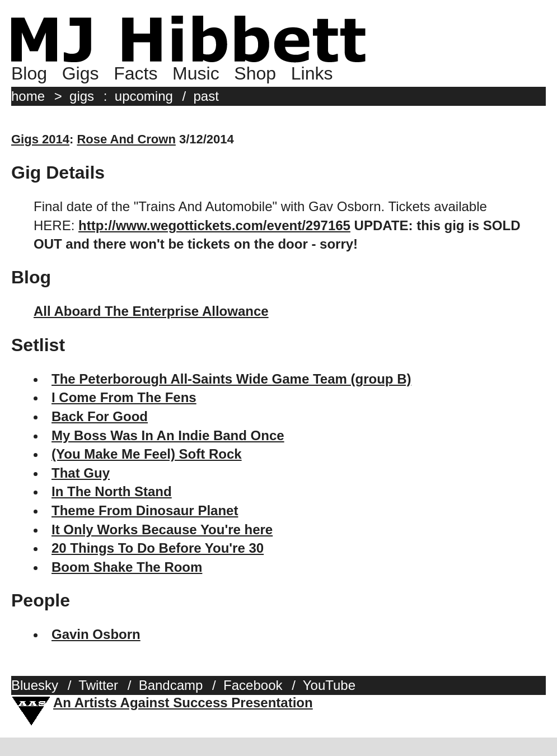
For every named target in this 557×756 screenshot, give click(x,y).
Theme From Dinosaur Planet (145, 510)
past (206, 96)
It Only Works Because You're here (162, 529)
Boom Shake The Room (127, 567)
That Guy (81, 473)
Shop (255, 73)
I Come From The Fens (124, 397)
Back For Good (100, 416)
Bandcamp (171, 685)
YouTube (329, 685)
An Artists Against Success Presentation (183, 703)
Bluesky (35, 685)
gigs (82, 96)
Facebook (253, 685)
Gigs (81, 73)
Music (196, 73)
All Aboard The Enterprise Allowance (151, 311)
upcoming (144, 96)
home (28, 96)
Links (312, 73)
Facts (135, 73)
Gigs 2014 (40, 139)
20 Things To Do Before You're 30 (158, 548)
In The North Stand (112, 491)
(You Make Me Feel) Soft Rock (147, 454)
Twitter (98, 685)
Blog (29, 73)
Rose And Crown (126, 139)
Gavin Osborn (96, 634)
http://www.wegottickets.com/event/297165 (214, 225)
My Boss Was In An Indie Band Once (168, 435)
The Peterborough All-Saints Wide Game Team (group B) (231, 379)
